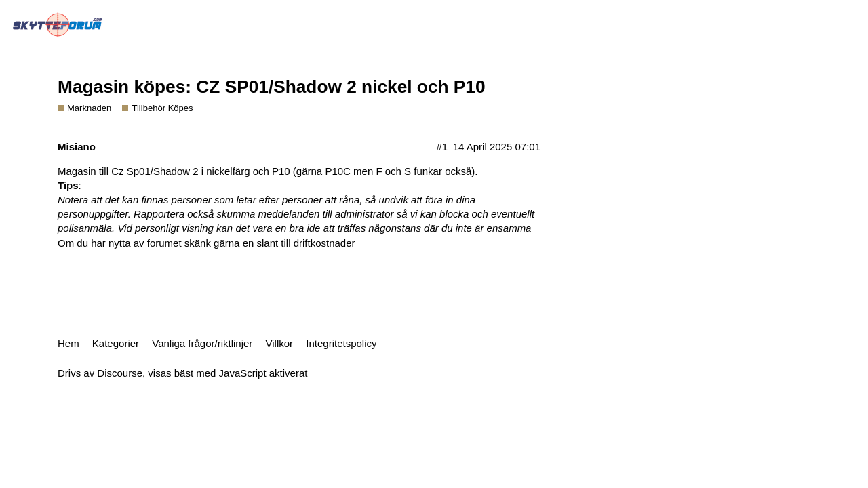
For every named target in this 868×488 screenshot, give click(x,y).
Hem (68, 343)
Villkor (280, 343)
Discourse (120, 373)
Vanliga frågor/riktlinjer (202, 343)
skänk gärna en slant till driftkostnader (270, 243)
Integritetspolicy (341, 343)
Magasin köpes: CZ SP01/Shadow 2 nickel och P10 (272, 87)
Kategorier (116, 343)
